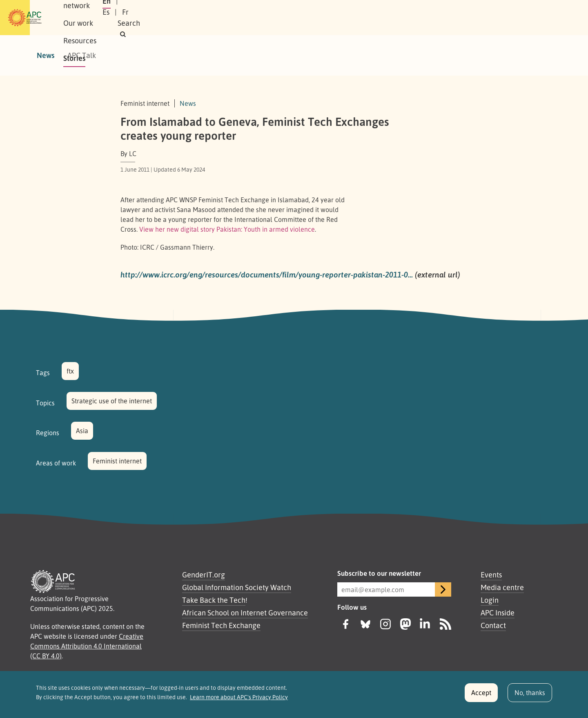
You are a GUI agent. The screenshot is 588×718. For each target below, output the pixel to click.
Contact (493, 625)
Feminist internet (117, 461)
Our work (187, 18)
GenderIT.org (204, 575)
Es (467, 18)
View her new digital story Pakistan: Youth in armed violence (227, 229)
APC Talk (82, 55)
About (97, 18)
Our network (139, 18)
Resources (231, 18)
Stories (270, 18)
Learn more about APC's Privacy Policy (239, 701)
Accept (481, 697)
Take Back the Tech (214, 600)
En (446, 18)
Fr (486, 18)
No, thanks (530, 697)
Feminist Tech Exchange (221, 625)
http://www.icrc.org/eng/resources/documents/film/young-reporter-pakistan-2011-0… (267, 275)
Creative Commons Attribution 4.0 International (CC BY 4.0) (87, 646)
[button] (536, 18)
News (46, 55)
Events (491, 575)
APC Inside (498, 613)
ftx (70, 371)
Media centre (502, 587)
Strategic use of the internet (112, 401)
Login (490, 600)
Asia (82, 431)
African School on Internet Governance (245, 613)
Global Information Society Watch (237, 587)
